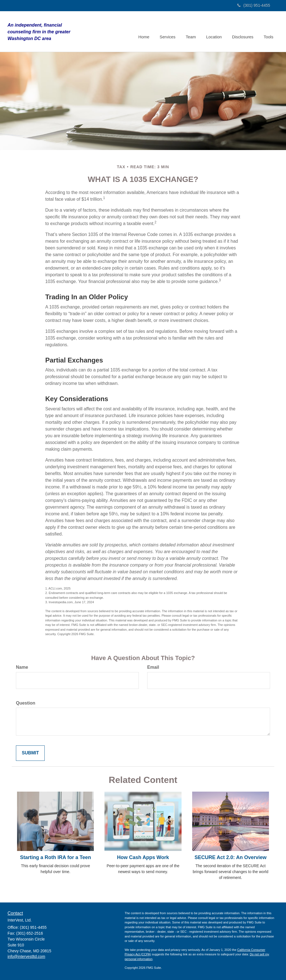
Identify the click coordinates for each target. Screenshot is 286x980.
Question (26, 703)
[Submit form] (30, 753)
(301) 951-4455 (254, 5)
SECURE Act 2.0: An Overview (230, 857)
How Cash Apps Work (143, 857)
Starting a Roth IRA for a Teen (56, 857)
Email (153, 667)
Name (22, 667)
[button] (170, 31)
